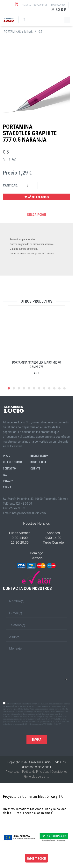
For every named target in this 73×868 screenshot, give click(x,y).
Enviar (37, 740)
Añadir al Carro (37, 197)
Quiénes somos (13, 462)
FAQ (5, 475)
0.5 (40, 32)
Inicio (7, 456)
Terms (7, 487)
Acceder (59, 10)
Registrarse (38, 462)
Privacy (8, 481)
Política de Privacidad (36, 772)
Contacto (58, 5)
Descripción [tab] (37, 215)
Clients (35, 469)
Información (36, 858)
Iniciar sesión (39, 456)
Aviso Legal (13, 772)
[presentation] (37, 691)
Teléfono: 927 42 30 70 (35, 5)
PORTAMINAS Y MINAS (18, 32)
